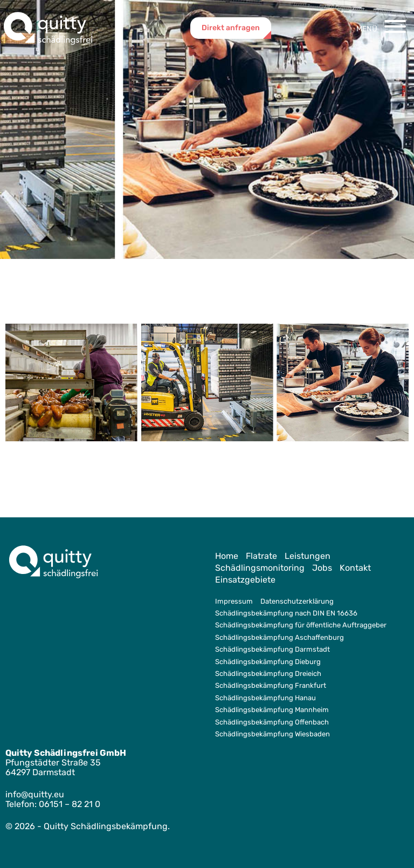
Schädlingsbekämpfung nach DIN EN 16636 (286, 613)
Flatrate (261, 556)
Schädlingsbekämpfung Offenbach (272, 722)
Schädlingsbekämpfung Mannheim (272, 710)
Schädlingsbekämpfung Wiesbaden (272, 734)
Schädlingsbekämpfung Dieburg (268, 662)
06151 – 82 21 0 (70, 804)
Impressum (234, 601)
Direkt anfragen (231, 28)
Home (227, 556)
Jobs (322, 568)
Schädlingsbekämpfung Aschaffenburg (280, 637)
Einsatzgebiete (245, 580)
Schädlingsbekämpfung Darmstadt (272, 649)
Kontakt (355, 568)
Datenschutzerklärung (297, 601)
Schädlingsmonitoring (260, 568)
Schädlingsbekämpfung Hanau (265, 698)
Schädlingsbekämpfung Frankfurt (271, 685)
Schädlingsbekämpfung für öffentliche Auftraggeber (301, 625)
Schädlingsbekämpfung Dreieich (268, 674)
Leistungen (308, 556)
